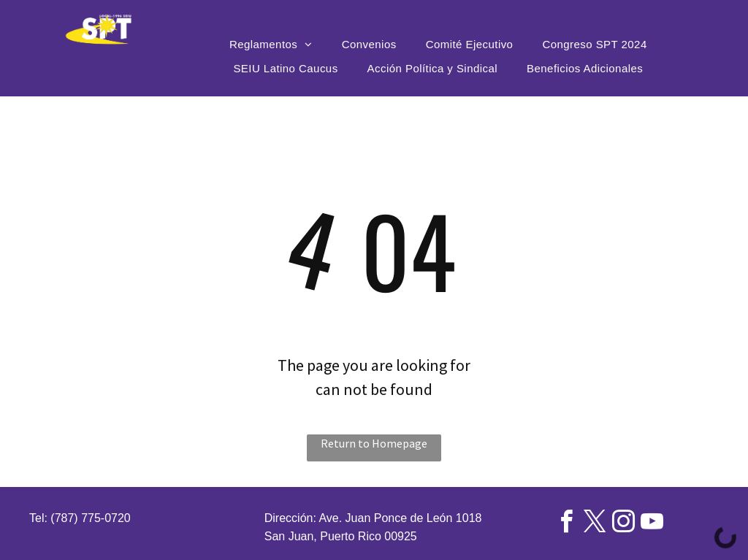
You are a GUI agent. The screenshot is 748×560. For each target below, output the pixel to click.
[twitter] (595, 524)
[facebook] (566, 524)
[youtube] (652, 524)
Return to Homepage (374, 443)
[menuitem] (271, 45)
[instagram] (623, 524)
